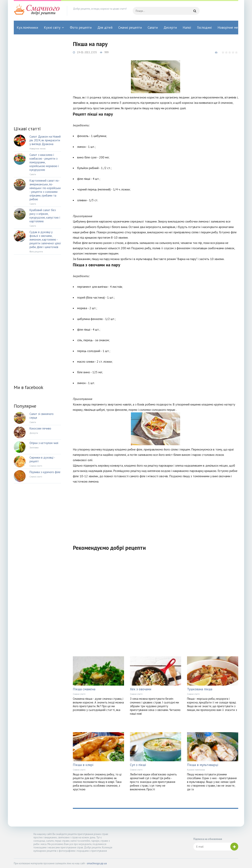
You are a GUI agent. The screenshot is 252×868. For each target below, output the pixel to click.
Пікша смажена (84, 689)
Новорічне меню (230, 28)
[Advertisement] (156, 512)
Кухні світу (52, 28)
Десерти (170, 28)
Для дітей (105, 28)
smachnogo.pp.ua (97, 863)
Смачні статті (79, 694)
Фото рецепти (81, 28)
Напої (187, 28)
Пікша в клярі (83, 765)
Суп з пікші (138, 765)
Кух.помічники (27, 28)
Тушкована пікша (200, 689)
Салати (153, 28)
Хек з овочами (141, 689)
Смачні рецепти (130, 28)
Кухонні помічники (196, 770)
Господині (204, 28)
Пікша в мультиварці (203, 765)
